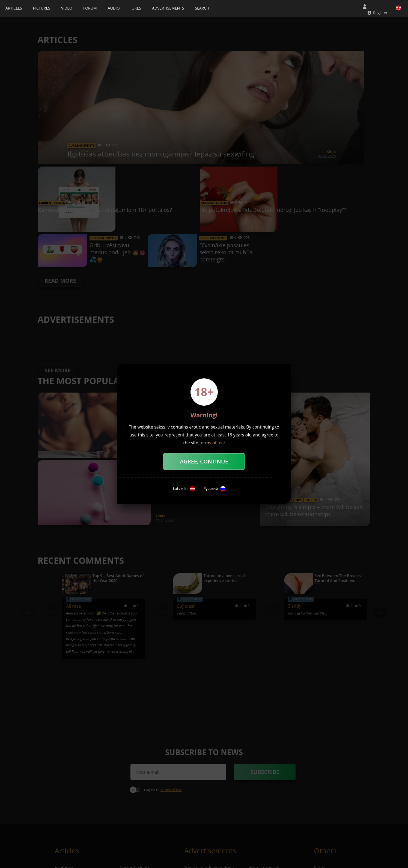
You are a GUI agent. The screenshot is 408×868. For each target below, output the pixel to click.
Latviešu (184, 489)
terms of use (212, 443)
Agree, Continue (204, 461)
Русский (215, 489)
